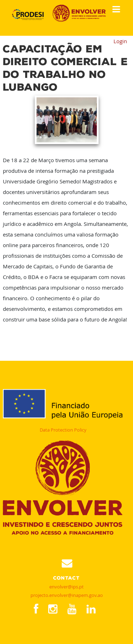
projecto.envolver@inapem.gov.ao (67, 595)
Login (120, 41)
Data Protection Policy (63, 430)
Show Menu (114, 10)
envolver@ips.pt (66, 587)
